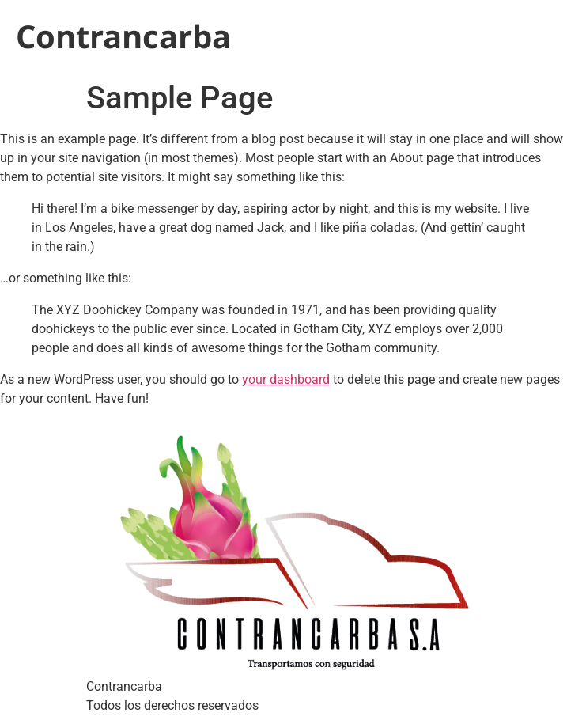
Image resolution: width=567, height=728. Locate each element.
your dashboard (286, 379)
